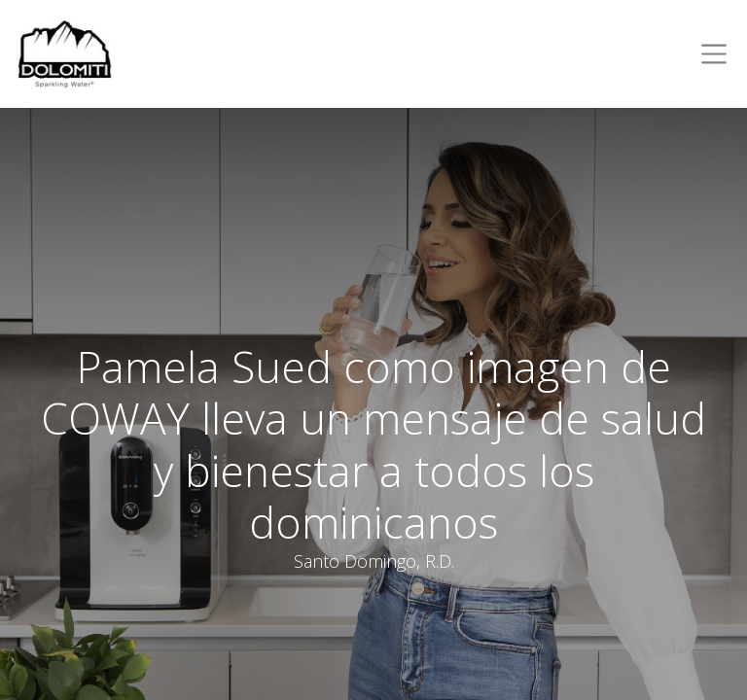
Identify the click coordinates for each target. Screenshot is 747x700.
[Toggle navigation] (711, 54)
